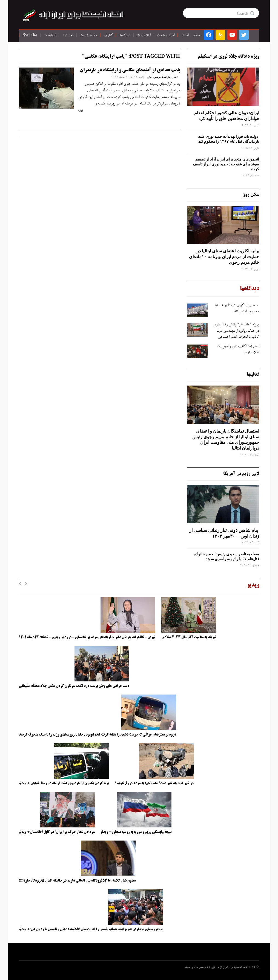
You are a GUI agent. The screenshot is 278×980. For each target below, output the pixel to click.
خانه (197, 36)
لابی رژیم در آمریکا (241, 474)
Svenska (30, 36)
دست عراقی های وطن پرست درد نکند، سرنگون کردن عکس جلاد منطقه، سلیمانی (74, 686)
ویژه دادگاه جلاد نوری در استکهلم (229, 57)
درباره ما (50, 36)
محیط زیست (88, 36)
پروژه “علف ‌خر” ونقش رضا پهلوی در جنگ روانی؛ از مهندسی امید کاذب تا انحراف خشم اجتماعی (236, 331)
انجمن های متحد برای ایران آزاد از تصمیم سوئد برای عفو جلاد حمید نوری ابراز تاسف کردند (226, 164)
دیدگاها (125, 36)
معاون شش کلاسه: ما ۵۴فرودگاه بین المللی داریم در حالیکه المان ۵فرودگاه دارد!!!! (77, 881)
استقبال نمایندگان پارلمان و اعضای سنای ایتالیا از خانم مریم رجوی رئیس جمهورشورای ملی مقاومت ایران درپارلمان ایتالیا (226, 439)
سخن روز (251, 195)
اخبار (185, 36)
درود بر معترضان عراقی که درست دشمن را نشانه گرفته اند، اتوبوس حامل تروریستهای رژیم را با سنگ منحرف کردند (98, 735)
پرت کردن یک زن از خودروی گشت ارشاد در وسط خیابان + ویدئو (64, 783)
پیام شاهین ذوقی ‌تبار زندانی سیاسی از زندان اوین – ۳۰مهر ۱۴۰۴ (224, 533)
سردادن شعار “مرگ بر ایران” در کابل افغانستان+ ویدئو (57, 832)
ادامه (80, 111)
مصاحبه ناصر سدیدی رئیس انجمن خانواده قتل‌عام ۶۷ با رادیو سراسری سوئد (226, 556)
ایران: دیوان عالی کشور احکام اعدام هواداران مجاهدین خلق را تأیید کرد (227, 116)
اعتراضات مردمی (162, 77)
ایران (150, 77)
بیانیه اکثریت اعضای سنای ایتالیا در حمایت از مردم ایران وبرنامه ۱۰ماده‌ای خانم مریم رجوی (224, 256)
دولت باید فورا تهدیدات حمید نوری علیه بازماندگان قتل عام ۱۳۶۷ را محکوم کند (229, 139)
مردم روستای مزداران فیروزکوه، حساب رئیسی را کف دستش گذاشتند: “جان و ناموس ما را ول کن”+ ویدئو (91, 929)
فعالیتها (68, 36)
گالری (109, 36)
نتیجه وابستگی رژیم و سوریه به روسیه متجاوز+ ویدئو (136, 832)
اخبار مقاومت (166, 36)
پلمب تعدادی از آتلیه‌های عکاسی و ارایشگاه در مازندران (130, 70)
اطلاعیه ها (144, 36)
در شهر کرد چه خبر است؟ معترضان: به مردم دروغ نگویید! (154, 783)
